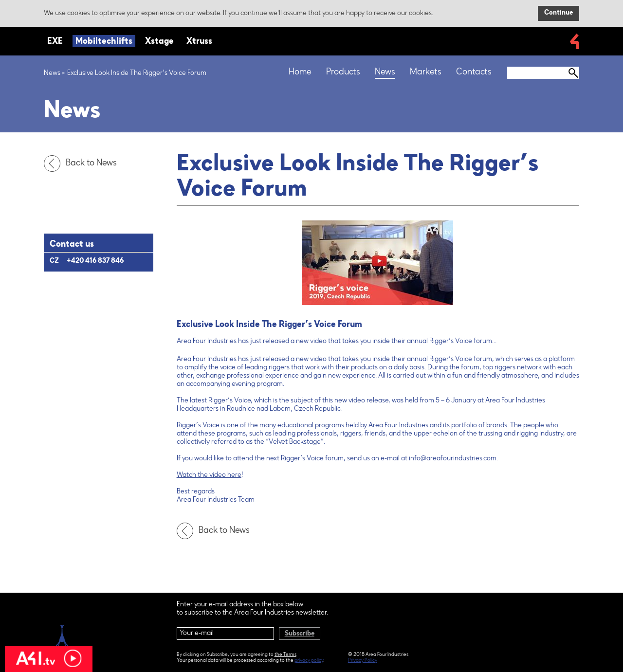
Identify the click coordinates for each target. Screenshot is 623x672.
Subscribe (300, 634)
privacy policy (309, 661)
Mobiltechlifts (104, 42)
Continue (559, 13)
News (52, 73)
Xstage (159, 42)
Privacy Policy (363, 661)
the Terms (285, 655)
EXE (55, 42)
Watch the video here (209, 475)
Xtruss (199, 42)
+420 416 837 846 (95, 261)
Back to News (83, 163)
